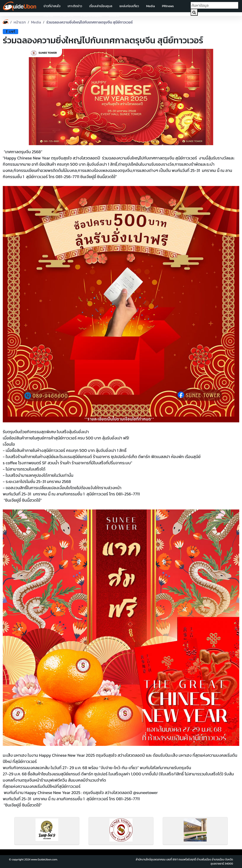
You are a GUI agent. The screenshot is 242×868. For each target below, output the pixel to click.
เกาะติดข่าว (75, 6)
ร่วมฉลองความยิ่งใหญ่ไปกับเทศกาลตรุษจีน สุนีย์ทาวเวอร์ (90, 22)
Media (151, 6)
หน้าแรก (20, 22)
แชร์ (10, 32)
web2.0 (114, 16)
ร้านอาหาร (67, 16)
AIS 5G (48, 16)
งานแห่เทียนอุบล (91, 16)
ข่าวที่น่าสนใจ (52, 6)
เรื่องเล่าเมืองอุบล (101, 6)
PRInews (168, 6)
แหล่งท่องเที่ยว (129, 6)
